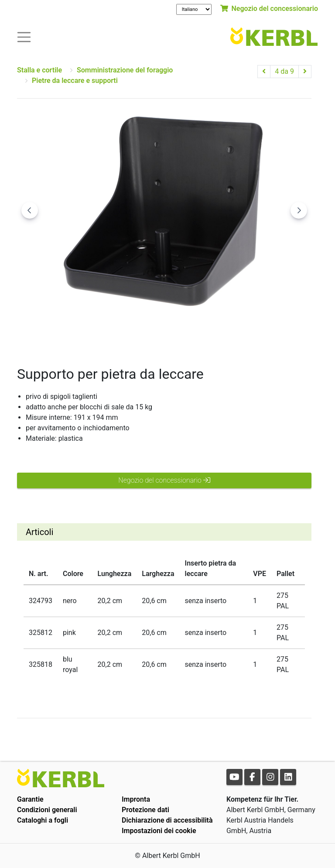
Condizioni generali (47, 810)
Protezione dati (145, 810)
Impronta (136, 799)
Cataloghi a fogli (43, 820)
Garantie (30, 799)
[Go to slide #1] (119, 334)
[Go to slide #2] (164, 334)
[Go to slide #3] (210, 334)
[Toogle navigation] (24, 36)
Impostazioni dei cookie (159, 831)
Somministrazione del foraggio (125, 70)
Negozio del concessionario (269, 9)
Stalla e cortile (39, 70)
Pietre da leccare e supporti (75, 81)
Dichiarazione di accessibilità (167, 820)
